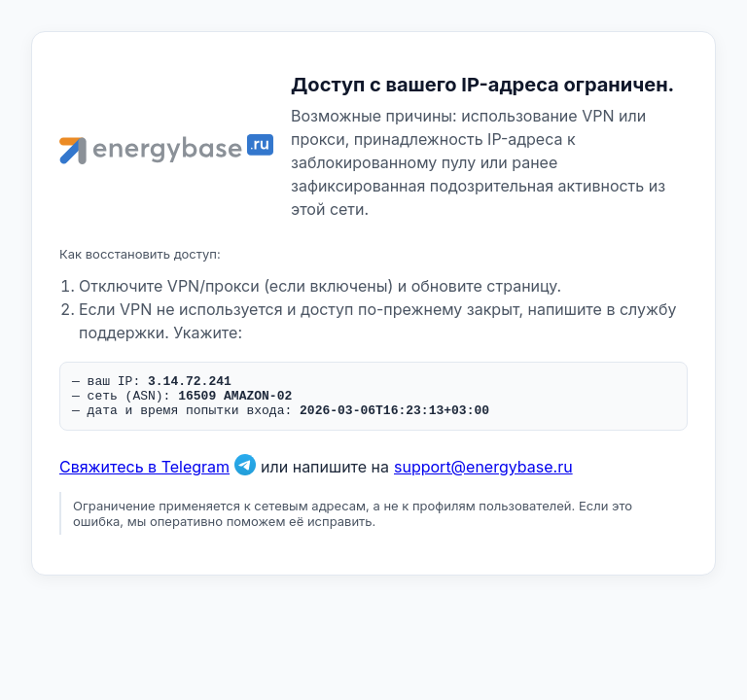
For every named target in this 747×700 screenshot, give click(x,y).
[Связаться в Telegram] (245, 475)
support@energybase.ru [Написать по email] (483, 475)
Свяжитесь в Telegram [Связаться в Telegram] (144, 475)
